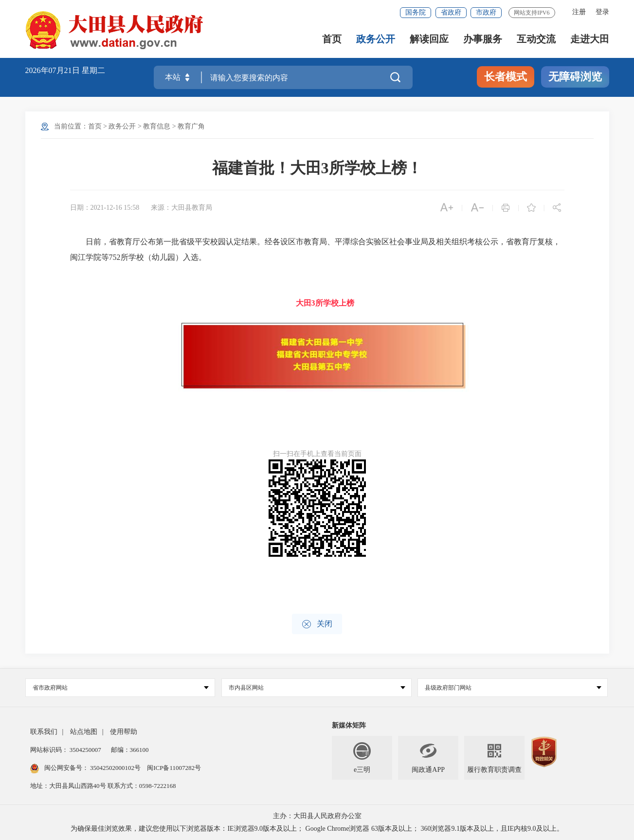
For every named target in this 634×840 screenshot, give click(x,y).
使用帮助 (124, 732)
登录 (602, 12)
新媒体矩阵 (349, 725)
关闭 (317, 624)
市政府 (486, 12)
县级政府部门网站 (513, 688)
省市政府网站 (121, 688)
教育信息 (157, 126)
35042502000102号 (116, 768)
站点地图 (84, 732)
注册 (579, 12)
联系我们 (44, 732)
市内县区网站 (317, 688)
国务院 (416, 12)
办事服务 (483, 39)
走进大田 (590, 39)
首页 (332, 39)
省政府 (451, 12)
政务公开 (376, 39)
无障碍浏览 (575, 77)
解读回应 (429, 39)
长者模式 (506, 77)
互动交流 (536, 39)
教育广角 (191, 126)
